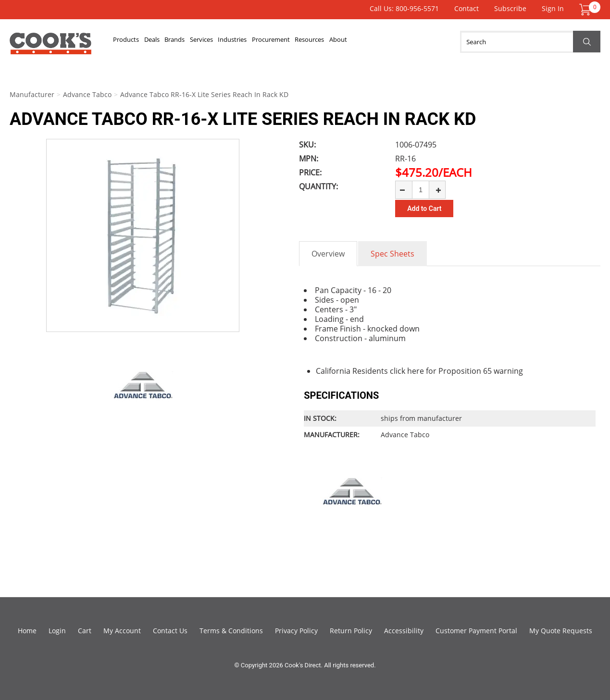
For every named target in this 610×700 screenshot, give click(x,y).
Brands (195, 42)
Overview (328, 254)
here (416, 371)
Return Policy (351, 631)
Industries (271, 42)
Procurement (319, 42)
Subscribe (510, 8)
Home (27, 631)
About (404, 42)
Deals (164, 42)
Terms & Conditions (231, 631)
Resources (367, 42)
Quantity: (318, 186)
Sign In (553, 8)
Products (131, 42)
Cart (85, 631)
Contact (467, 8)
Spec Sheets (392, 254)
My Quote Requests (561, 631)
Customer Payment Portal (476, 631)
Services (231, 42)
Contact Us (170, 631)
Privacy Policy (296, 631)
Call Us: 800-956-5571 (404, 8)
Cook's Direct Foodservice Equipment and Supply (50, 47)
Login (57, 631)
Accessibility (404, 631)
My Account (122, 631)
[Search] (530, 42)
